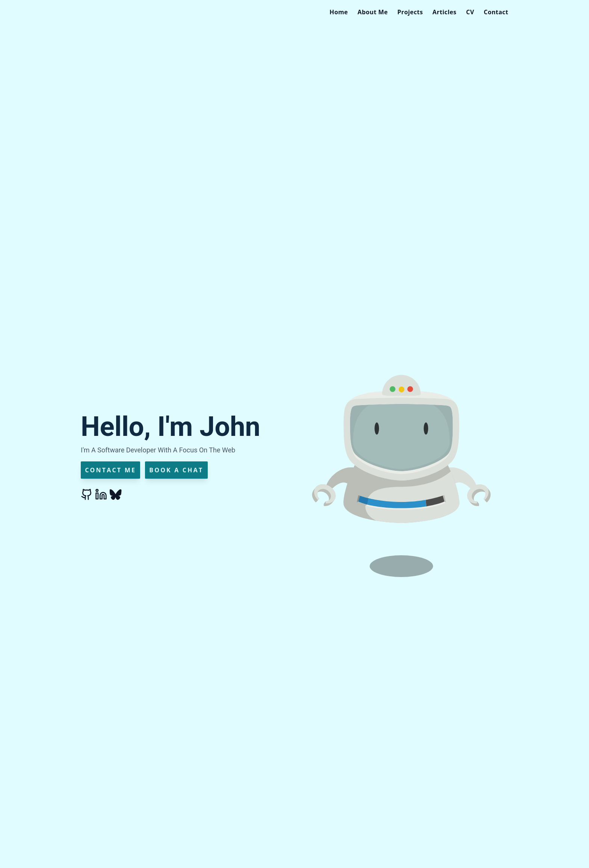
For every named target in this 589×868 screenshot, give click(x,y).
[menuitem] (339, 12)
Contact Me (110, 470)
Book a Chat (176, 470)
